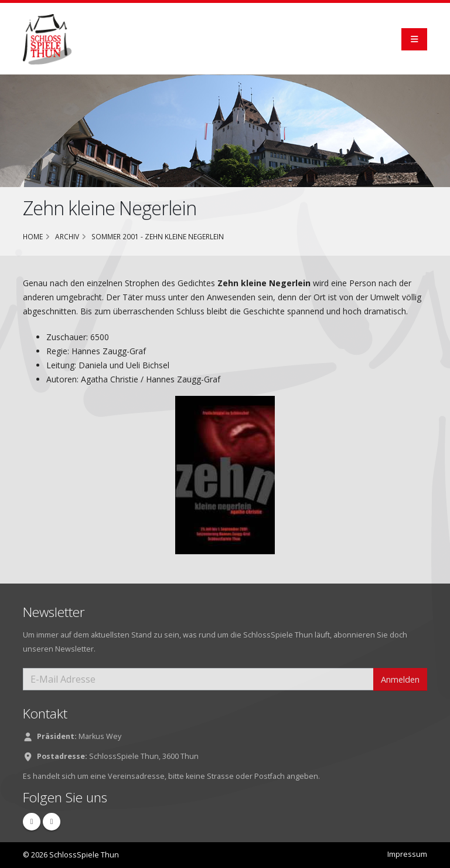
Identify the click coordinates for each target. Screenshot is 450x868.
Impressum (407, 854)
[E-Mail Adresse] (198, 679)
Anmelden (400, 679)
